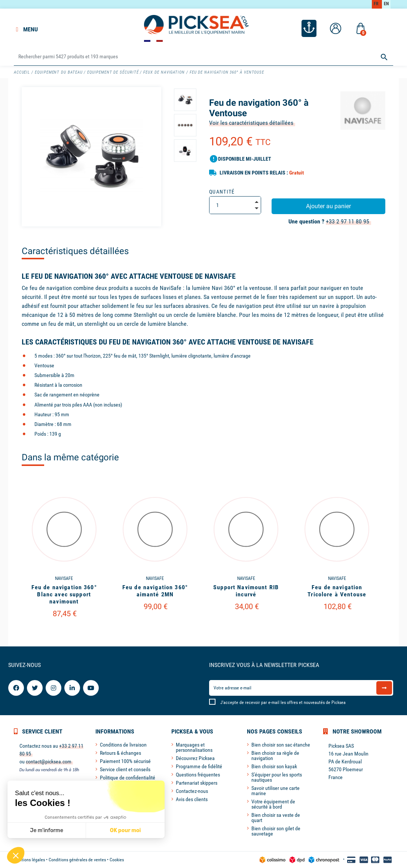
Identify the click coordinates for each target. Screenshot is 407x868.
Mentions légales (29, 860)
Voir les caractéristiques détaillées (251, 123)
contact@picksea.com (49, 762)
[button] (16, 855)
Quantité (222, 192)
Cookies (117, 860)
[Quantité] (235, 205)
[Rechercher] (203, 57)
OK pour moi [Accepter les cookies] (56, 830)
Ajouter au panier (328, 206)
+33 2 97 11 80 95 (348, 221)
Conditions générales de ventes (77, 860)
